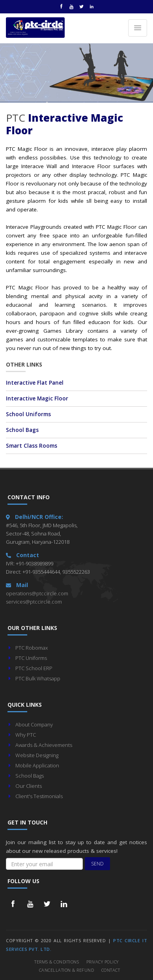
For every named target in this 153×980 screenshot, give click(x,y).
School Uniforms (28, 414)
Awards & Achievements (44, 745)
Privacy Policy (103, 962)
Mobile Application (37, 765)
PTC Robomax (32, 648)
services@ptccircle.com (34, 602)
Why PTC (26, 735)
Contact (111, 970)
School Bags (22, 430)
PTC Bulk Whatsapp (38, 678)
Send (97, 864)
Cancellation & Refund (67, 970)
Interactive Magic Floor (37, 398)
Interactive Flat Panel (35, 383)
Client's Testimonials (39, 796)
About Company (34, 724)
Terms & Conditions (57, 962)
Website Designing (37, 755)
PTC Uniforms (31, 658)
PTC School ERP (34, 668)
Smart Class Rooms (32, 446)
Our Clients (29, 786)
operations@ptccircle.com (37, 593)
